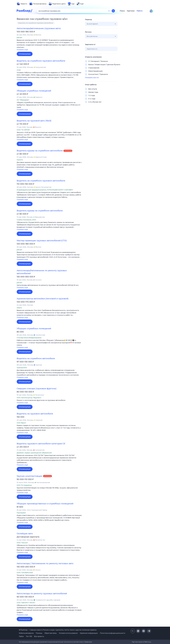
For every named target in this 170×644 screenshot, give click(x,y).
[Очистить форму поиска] (109, 11)
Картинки (131, 11)
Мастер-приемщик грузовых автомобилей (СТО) (42, 241)
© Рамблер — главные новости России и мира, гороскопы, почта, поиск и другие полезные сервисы (58, 630)
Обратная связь (51, 633)
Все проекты (39, 636)
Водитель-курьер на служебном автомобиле (40, 151)
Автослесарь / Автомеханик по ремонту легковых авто (45, 564)
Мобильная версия (26, 633)
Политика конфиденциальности (113, 633)
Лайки (21, 636)
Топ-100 (29, 636)
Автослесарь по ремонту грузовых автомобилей (42, 594)
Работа (140, 11)
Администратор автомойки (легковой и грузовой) (43, 299)
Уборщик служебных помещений (34, 91)
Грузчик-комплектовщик (29, 476)
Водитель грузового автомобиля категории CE (41, 444)
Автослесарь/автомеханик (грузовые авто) (39, 28)
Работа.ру (148, 642)
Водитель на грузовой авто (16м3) (34, 121)
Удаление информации (89, 633)
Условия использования (68, 633)
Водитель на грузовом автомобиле (35, 414)
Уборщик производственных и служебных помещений (45, 504)
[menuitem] (22, 4)
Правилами (88, 642)
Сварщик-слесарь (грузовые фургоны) (37, 389)
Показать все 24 (92, 78)
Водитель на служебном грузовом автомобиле (36, 23)
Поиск (122, 11)
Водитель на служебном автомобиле (36, 359)
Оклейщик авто (25, 534)
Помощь (39, 633)
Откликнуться (25, 54)
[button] (49, 45)
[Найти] (113, 11)
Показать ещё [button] (22, 50)
